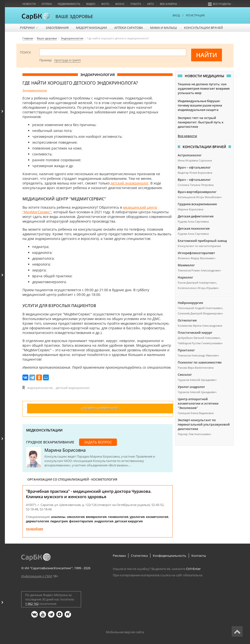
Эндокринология (35, 90)
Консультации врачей (203, 28)
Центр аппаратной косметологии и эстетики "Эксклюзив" (198, 403)
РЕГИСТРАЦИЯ (195, 15)
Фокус (120, 4)
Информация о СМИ (37, 576)
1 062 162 (32, 604)
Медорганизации (91, 28)
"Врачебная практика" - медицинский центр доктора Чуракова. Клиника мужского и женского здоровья (89, 494)
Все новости (187, 136)
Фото (105, 4)
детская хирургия (129, 521)
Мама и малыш (163, 28)
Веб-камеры (168, 4)
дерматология (37, 521)
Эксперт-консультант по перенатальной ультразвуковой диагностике (204, 424)
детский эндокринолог (130, 183)
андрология (104, 521)
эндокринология (40, 388)
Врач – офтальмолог (194, 167)
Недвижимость (69, 4)
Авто (151, 4)
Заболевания (57, 28)
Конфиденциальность (170, 556)
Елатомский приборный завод (202, 241)
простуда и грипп (68, 60)
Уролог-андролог (191, 387)
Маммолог (186, 265)
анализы (58, 517)
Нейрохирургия (190, 303)
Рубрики (29, 28)
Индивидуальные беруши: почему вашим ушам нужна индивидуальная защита (200, 105)
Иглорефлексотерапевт (196, 253)
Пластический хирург (195, 333)
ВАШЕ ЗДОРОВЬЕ (74, 16)
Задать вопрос (98, 442)
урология (137, 517)
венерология (96, 517)
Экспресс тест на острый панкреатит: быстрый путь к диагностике (201, 122)
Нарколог (185, 277)
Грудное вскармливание (50, 442)
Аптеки (47, 4)
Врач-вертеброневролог (197, 192)
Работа (136, 4)
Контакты (199, 556)
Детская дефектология (196, 216)
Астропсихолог (190, 155)
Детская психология (194, 228)
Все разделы (219, 4)
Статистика (139, 556)
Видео (91, 4)
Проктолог (186, 350)
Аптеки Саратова (129, 28)
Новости (29, 4)
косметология (157, 517)
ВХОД (176, 15)
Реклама (119, 556)
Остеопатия (187, 320)
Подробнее (34, 529)
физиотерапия (81, 521)
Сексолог (185, 375)
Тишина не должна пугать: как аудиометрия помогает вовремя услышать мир (204, 88)
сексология (76, 517)
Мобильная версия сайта (125, 632)
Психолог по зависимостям (200, 362)
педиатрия (59, 521)
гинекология (118, 517)
